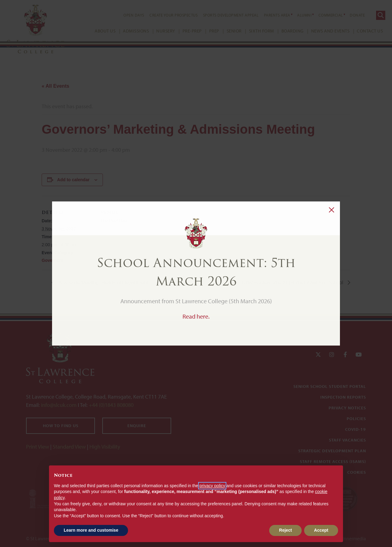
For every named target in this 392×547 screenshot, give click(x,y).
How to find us (61, 426)
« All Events (55, 86)
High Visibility (105, 447)
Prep (208, 31)
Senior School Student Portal (330, 386)
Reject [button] (285, 530)
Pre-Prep (186, 31)
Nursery (160, 31)
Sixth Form (255, 31)
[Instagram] (332, 355)
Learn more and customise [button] (91, 530)
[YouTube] (359, 355)
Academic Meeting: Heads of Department (103, 283)
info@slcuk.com (59, 405)
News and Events (324, 31)
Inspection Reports (343, 397)
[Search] (375, 15)
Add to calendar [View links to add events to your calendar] (73, 180)
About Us (99, 31)
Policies (356, 419)
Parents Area (271, 15)
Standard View (69, 447)
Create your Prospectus (167, 15)
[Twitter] (318, 355)
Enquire (137, 426)
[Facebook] (345, 355)
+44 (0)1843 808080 (111, 405)
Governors (53, 260)
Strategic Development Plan (332, 451)
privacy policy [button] (212, 486)
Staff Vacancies (347, 440)
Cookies (357, 472)
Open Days (128, 15)
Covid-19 (356, 429)
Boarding (286, 31)
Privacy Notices (347, 408)
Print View (38, 447)
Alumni (298, 15)
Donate (351, 15)
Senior (228, 31)
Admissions (130, 31)
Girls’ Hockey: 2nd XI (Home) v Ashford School (293, 283)
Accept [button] (321, 530)
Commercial (325, 15)
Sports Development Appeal (225, 15)
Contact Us (364, 31)
